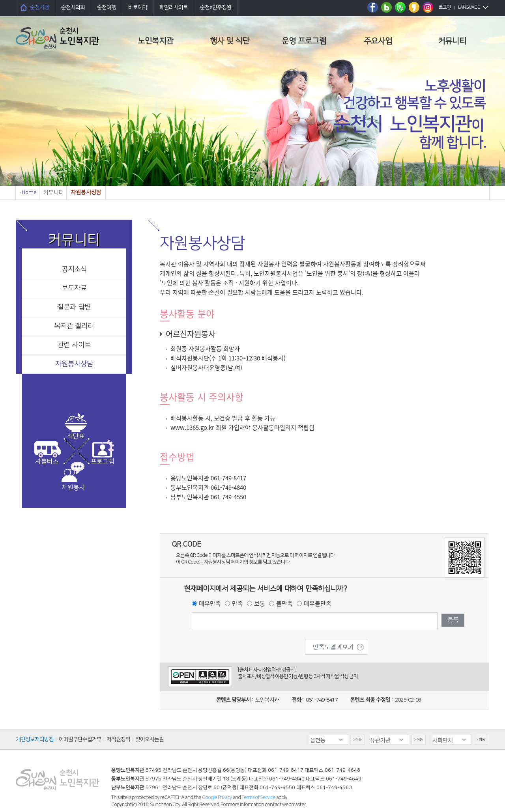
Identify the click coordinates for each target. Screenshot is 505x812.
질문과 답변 (74, 307)
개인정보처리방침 (35, 739)
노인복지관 (155, 41)
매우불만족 (318, 603)
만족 (238, 603)
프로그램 (103, 461)
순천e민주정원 (216, 7)
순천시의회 (73, 7)
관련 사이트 (74, 345)
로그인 (445, 7)
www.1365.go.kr (192, 427)
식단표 (76, 436)
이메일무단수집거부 (80, 739)
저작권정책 (118, 739)
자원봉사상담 (74, 364)
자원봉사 (73, 487)
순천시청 (39, 7)
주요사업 (378, 41)
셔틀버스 (47, 461)
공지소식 (74, 269)
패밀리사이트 (174, 7)
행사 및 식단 (230, 41)
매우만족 (210, 603)
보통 (260, 603)
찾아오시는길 (150, 739)
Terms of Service (258, 797)
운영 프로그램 (304, 41)
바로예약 (138, 7)
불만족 (284, 603)
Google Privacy (217, 797)
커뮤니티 (452, 41)
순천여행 (107, 7)
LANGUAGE (469, 7)
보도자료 (74, 288)
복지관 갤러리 (74, 326)
